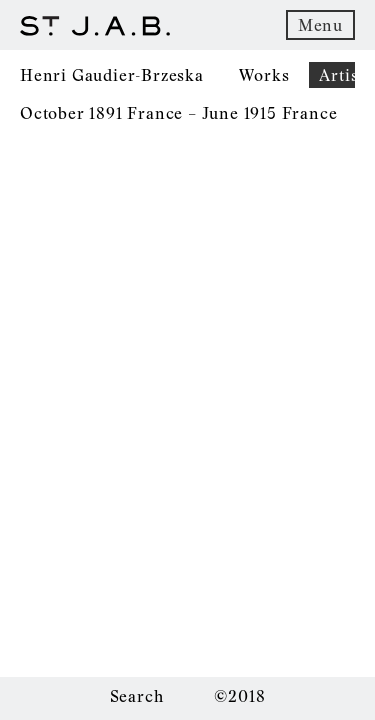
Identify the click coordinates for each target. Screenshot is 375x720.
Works (264, 75)
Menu (320, 25)
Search (137, 696)
